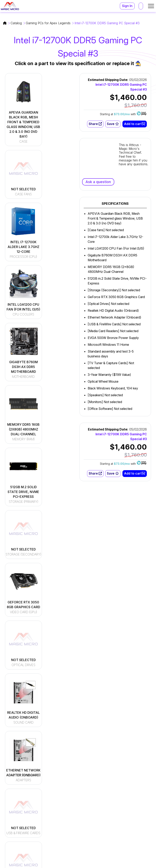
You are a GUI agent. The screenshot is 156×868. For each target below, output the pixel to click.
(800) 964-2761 (118, 822)
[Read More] (67, 801)
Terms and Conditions (111, 864)
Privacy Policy (142, 864)
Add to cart (135, 124)
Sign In (127, 6)
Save (113, 124)
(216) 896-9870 (118, 827)
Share (95, 124)
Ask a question (98, 182)
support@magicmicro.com (126, 807)
